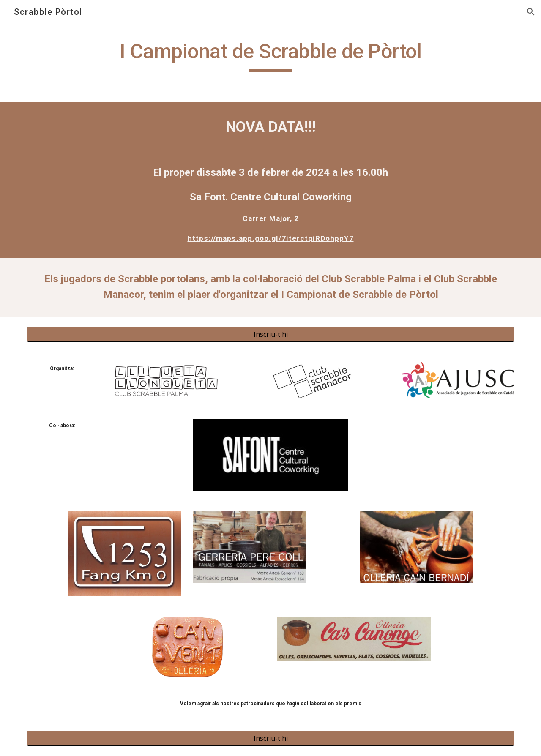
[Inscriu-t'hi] (270, 334)
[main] (270, 55)
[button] (531, 12)
